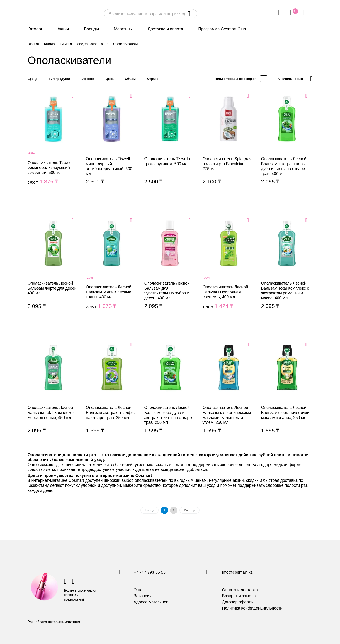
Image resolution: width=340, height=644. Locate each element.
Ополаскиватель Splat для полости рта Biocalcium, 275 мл (228, 144)
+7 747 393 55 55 (150, 573)
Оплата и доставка (240, 590)
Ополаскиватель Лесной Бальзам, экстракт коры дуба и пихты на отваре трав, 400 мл (287, 144)
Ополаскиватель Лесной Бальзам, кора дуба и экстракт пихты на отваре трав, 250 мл (170, 393)
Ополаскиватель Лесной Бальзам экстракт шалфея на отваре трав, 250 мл (112, 393)
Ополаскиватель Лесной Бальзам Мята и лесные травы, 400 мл (112, 269)
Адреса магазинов (151, 602)
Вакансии (143, 596)
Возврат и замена (239, 596)
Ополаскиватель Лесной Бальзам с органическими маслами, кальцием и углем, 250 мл (228, 393)
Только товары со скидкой (235, 79)
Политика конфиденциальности (252, 608)
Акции (63, 29)
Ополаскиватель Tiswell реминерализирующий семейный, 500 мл (53, 144)
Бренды (91, 29)
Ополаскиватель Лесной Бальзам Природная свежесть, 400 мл (228, 269)
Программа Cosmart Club (222, 29)
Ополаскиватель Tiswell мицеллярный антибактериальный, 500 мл (112, 144)
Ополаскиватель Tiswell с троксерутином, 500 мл (170, 144)
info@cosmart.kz (237, 573)
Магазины (123, 29)
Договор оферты (238, 602)
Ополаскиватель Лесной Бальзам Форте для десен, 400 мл (53, 269)
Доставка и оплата (165, 29)
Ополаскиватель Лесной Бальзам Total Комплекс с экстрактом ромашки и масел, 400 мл (287, 269)
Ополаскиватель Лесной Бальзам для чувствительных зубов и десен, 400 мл (170, 269)
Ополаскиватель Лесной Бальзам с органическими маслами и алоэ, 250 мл (287, 393)
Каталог (35, 29)
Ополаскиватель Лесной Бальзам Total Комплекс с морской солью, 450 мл (53, 393)
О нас (139, 590)
